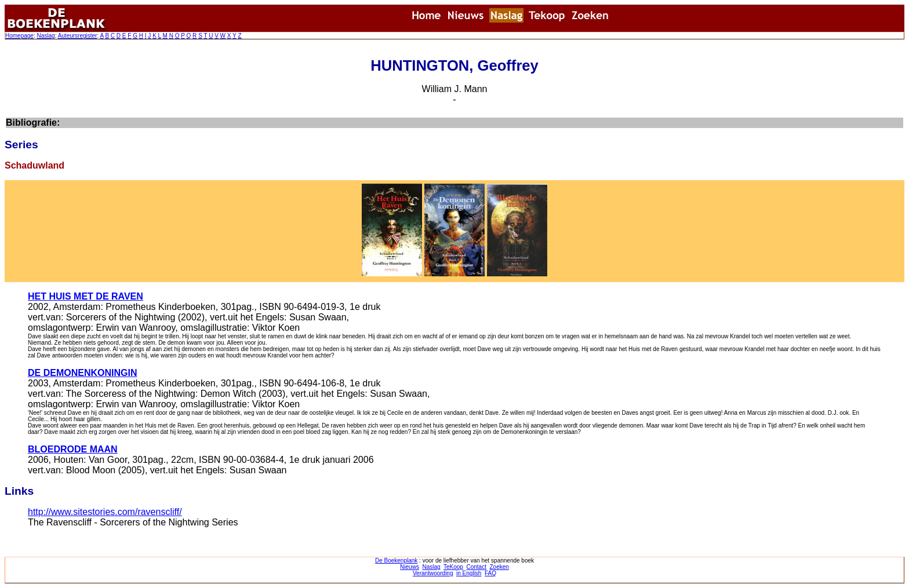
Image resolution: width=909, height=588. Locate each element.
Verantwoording (433, 573)
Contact (476, 567)
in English (469, 573)
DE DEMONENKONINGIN (82, 373)
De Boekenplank (396, 560)
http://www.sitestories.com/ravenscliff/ (105, 512)
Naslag (46, 36)
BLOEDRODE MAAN (73, 449)
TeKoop (453, 567)
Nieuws (410, 567)
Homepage (19, 36)
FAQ (490, 573)
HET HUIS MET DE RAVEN (86, 296)
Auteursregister (78, 36)
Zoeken (499, 567)
